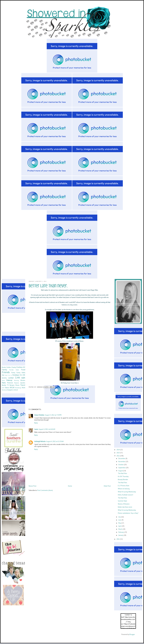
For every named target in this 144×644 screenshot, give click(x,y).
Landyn (11, 378)
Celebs (9, 367)
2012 (118, 456)
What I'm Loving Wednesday (127, 492)
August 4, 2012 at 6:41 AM (47, 429)
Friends (6, 372)
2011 (118, 539)
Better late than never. (125, 507)
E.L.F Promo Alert (124, 486)
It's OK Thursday (123, 476)
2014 (118, 450)
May (120, 523)
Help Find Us (8, 375)
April (120, 526)
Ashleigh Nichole (40, 441)
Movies (23, 380)
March (121, 529)
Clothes (19, 367)
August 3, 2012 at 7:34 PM (53, 415)
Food (23, 370)
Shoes (17, 385)
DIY (24, 367)
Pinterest (10, 383)
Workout (4, 390)
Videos (7, 388)
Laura (36, 429)
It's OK (22, 375)
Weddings (18, 388)
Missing (16, 380)
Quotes (23, 383)
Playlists (17, 383)
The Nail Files (122, 473)
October (121, 465)
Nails (4, 383)
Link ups (20, 378)
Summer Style (122, 501)
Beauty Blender (123, 480)
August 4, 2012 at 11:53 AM (55, 441)
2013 (118, 453)
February (121, 532)
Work (24, 388)
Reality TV (5, 385)
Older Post (107, 486)
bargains (10, 390)
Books (4, 367)
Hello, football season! (126, 495)
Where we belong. (124, 489)
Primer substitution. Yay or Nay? (128, 513)
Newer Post (32, 486)
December (122, 458)
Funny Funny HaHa (18, 373)
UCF (3, 388)
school (16, 390)
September (122, 468)
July (120, 517)
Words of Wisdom (124, 504)
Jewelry (4, 378)
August (121, 471)
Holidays (16, 375)
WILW (12, 387)
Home (70, 486)
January (121, 535)
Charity (14, 367)
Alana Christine (39, 415)
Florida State (14, 370)
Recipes (12, 385)
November (122, 462)
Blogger (132, 634)
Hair (3, 375)
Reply (36, 423)
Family (4, 370)
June (120, 520)
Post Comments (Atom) (45, 490)
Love (3, 380)
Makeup (9, 380)
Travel (23, 385)
